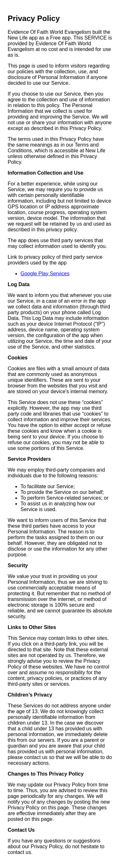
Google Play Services (45, 274)
